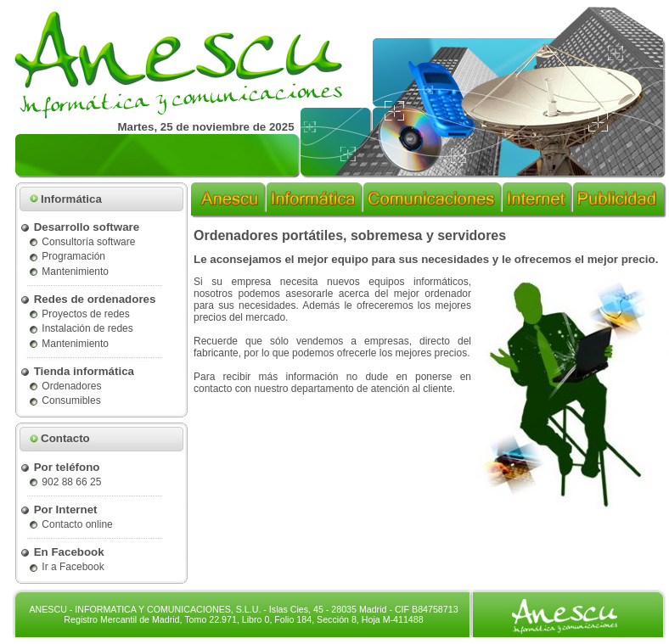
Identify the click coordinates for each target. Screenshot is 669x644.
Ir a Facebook (66, 567)
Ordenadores (65, 386)
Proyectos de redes (79, 314)
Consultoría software (82, 242)
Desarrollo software (79, 227)
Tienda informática (77, 371)
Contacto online (70, 524)
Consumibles (65, 400)
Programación (67, 256)
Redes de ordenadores (87, 299)
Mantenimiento (68, 272)
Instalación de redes (81, 328)
